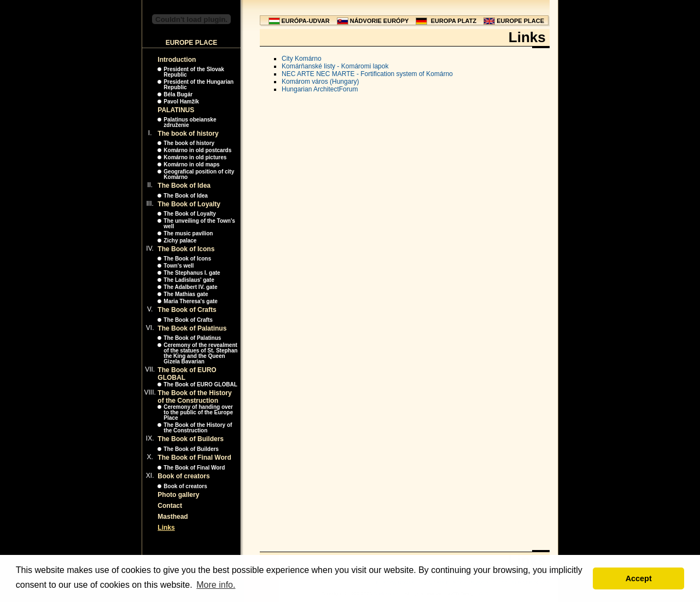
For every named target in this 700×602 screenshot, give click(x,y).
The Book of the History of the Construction (194, 397)
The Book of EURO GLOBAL (200, 384)
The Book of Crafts (187, 310)
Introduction (177, 60)
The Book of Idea (184, 186)
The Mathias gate (186, 294)
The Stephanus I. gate (192, 273)
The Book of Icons (186, 249)
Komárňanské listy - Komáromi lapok (335, 66)
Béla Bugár (178, 94)
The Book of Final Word (194, 458)
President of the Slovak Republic (194, 72)
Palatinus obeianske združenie (190, 122)
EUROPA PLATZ (454, 21)
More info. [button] (216, 585)
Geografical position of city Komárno (199, 174)
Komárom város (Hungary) (320, 82)
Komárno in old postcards (197, 150)
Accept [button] (639, 578)
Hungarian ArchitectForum (320, 89)
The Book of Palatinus (192, 328)
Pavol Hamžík (181, 102)
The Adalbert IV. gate (190, 287)
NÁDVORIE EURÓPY (380, 21)
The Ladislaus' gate (189, 280)
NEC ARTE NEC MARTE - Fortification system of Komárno (367, 74)
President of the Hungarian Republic (199, 85)
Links (166, 528)
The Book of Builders (191, 439)
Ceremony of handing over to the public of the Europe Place (198, 412)
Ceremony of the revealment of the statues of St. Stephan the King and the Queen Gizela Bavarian (200, 353)
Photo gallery (178, 495)
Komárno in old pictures (195, 157)
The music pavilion (188, 233)
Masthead (173, 517)
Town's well (179, 266)
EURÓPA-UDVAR (306, 21)
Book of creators (183, 476)
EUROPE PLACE (520, 21)
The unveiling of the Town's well (199, 224)
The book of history (188, 134)
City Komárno (302, 59)
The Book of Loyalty (189, 204)
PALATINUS (176, 110)
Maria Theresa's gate (191, 301)
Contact (170, 506)
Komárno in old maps (191, 164)
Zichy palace (180, 241)
